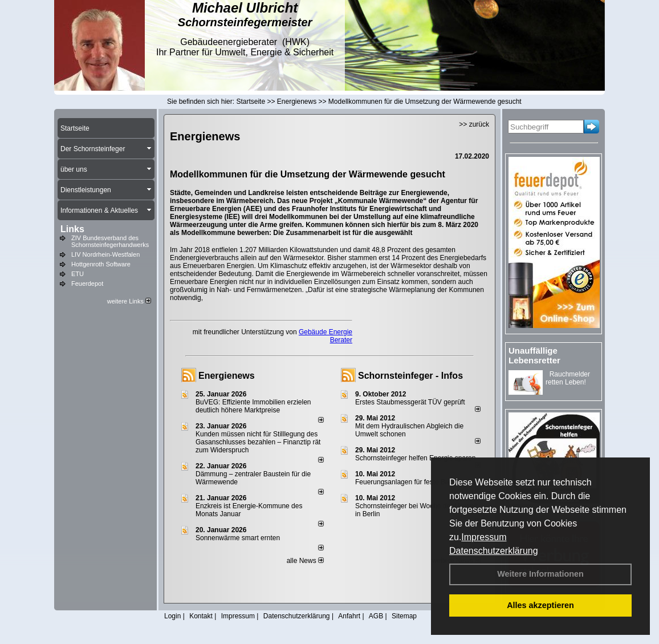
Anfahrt (349, 616)
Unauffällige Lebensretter (534, 355)
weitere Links (129, 301)
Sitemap (404, 616)
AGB (376, 616)
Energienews (227, 376)
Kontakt (201, 616)
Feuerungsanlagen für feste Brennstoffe (415, 482)
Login (172, 616)
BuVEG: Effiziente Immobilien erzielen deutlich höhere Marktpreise (253, 406)
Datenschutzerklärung (494, 551)
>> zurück (474, 124)
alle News (305, 561)
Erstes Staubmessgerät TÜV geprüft (410, 402)
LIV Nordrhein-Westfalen (105, 254)
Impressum (484, 537)
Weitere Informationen (540, 574)
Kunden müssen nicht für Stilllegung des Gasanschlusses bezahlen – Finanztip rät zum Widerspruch (258, 442)
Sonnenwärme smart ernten (238, 538)
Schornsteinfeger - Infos (410, 376)
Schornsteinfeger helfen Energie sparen (415, 458)
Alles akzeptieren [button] (540, 605)
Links (72, 229)
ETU (78, 274)
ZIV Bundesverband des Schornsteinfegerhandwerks (110, 241)
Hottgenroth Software (101, 264)
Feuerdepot (87, 283)
